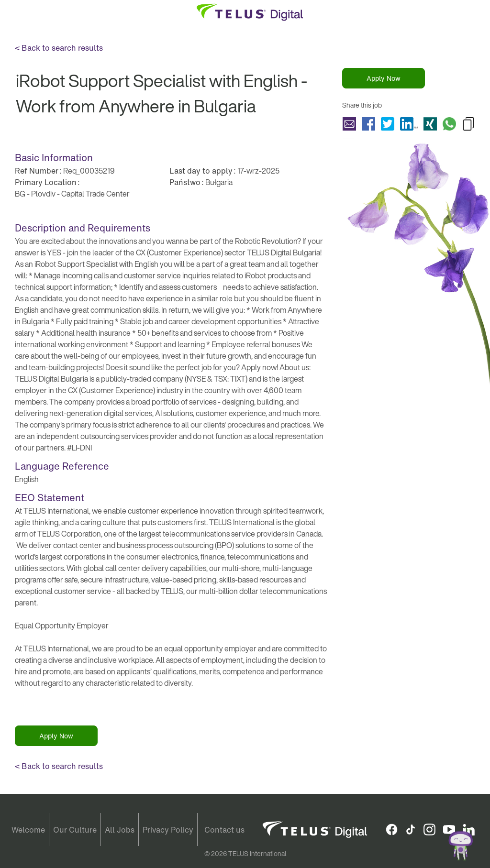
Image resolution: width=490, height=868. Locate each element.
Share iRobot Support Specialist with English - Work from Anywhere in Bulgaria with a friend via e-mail (349, 124)
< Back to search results (59, 48)
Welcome (28, 830)
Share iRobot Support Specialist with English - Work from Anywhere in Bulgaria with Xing (430, 124)
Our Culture (75, 830)
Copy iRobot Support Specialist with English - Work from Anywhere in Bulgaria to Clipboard (468, 124)
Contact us (224, 830)
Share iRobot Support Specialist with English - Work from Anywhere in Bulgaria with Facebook (368, 124)
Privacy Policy (168, 830)
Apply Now (384, 78)
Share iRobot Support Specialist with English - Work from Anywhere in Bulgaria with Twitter (388, 124)
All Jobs (120, 830)
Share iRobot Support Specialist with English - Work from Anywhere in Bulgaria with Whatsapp (449, 124)
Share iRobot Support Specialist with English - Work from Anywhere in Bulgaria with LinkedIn (409, 124)
